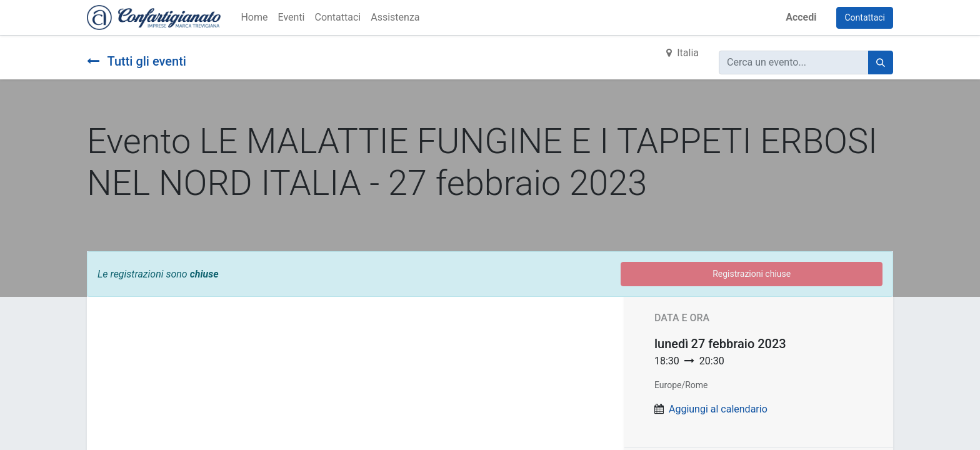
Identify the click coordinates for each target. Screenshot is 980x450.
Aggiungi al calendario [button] (718, 409)
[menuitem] (254, 17)
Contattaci (865, 17)
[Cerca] (881, 62)
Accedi (801, 17)
